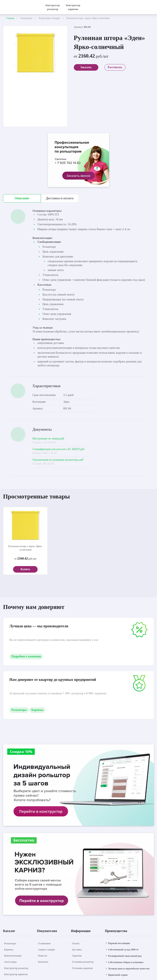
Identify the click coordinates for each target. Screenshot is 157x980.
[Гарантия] (77, 956)
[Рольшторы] (10, 943)
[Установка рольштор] (83, 962)
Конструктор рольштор (53, 7)
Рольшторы (19, 710)
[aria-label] (78, 161)
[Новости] (43, 956)
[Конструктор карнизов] (16, 974)
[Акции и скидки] (46, 950)
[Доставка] (77, 950)
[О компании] (44, 943)
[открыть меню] (151, 7)
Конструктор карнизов (73, 7)
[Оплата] (76, 943)
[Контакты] (43, 962)
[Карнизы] (9, 950)
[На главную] (20, 7)
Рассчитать (115, 67)
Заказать (86, 67)
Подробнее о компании (26, 656)
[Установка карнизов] (82, 968)
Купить (25, 569)
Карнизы (37, 710)
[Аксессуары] (10, 962)
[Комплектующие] (13, 956)
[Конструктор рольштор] (16, 968)
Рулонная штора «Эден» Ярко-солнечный (25, 548)
